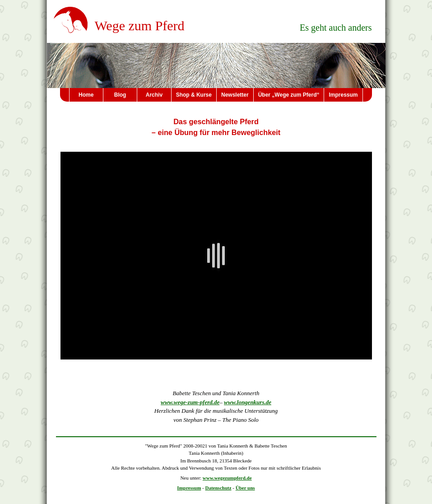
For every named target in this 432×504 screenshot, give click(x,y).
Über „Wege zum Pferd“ (289, 95)
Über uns (245, 488)
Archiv (154, 95)
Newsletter (235, 95)
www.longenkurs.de (248, 402)
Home (86, 95)
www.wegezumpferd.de (227, 478)
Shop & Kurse (194, 95)
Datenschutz (218, 488)
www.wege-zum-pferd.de (190, 402)
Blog (120, 95)
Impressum (343, 95)
